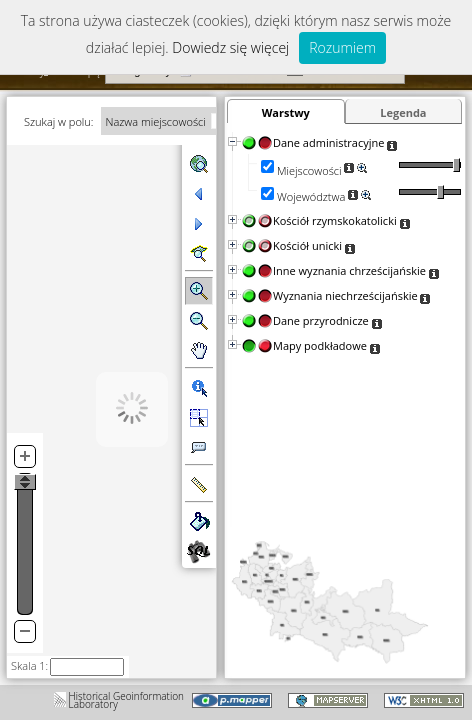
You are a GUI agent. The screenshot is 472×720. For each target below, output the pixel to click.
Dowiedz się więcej (230, 47)
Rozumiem (342, 47)
